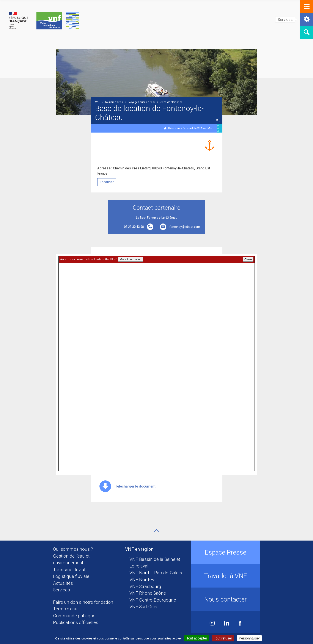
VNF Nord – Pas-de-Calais (156, 573)
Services (61, 590)
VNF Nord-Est (143, 580)
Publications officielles (76, 622)
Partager (218, 120)
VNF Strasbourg (145, 586)
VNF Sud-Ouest (145, 607)
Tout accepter (197, 638)
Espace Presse (226, 552)
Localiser (107, 182)
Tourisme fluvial (69, 570)
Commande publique (74, 616)
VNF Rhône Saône (148, 593)
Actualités (63, 583)
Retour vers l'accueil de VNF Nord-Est (190, 128)
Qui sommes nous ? (73, 549)
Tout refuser (223, 638)
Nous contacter (225, 599)
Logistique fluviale (71, 576)
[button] (307, 6)
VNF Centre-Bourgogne (153, 600)
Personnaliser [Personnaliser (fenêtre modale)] (249, 638)
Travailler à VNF (226, 576)
